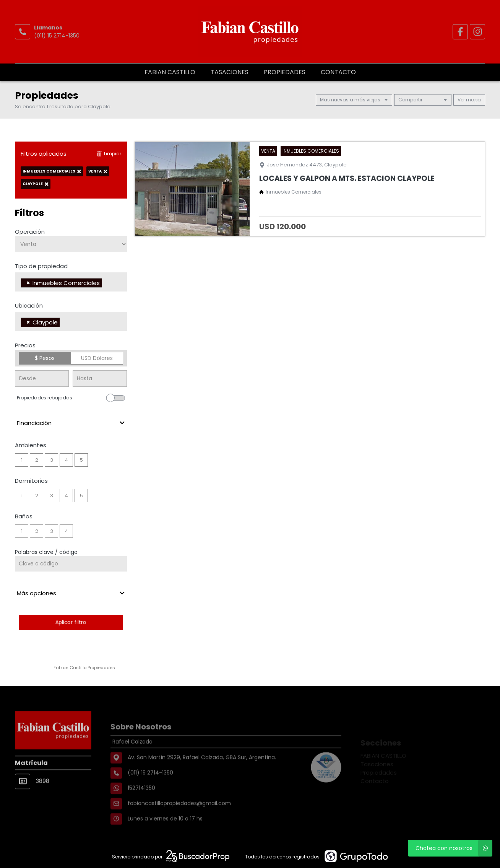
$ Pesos (45, 358)
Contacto (338, 72)
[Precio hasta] (100, 379)
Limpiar (109, 154)
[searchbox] (106, 284)
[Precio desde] (42, 379)
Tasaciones (230, 72)
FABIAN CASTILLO (170, 72)
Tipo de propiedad (41, 266)
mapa (469, 100)
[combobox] (71, 282)
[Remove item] (28, 283)
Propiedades (285, 72)
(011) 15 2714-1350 (57, 36)
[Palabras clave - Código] (71, 564)
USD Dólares (97, 358)
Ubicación (29, 305)
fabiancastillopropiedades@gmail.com (179, 820)
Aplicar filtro (71, 622)
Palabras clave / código (46, 552)
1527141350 (141, 805)
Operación (30, 232)
